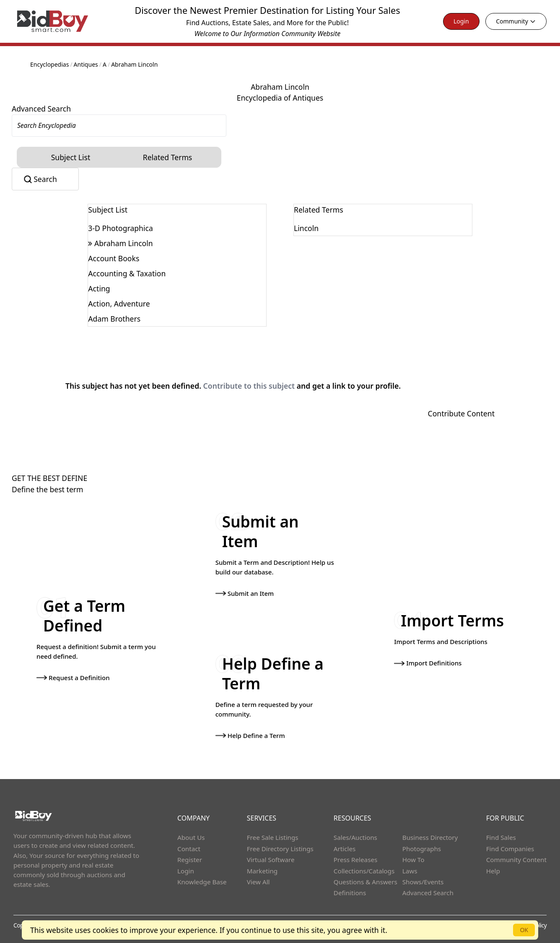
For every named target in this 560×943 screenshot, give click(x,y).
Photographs (422, 849)
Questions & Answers (366, 882)
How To (414, 860)
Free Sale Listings (273, 837)
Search (45, 179)
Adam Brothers (114, 319)
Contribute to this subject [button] (249, 386)
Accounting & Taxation (127, 273)
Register (190, 860)
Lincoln (306, 228)
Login (461, 21)
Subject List (71, 157)
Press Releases (355, 860)
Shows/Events (423, 882)
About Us (191, 837)
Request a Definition (73, 678)
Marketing (262, 871)
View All (258, 882)
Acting (99, 288)
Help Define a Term (250, 735)
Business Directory (430, 837)
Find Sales (501, 837)
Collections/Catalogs (364, 871)
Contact (189, 849)
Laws (410, 871)
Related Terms (168, 157)
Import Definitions (428, 663)
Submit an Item (245, 593)
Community (516, 21)
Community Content (516, 860)
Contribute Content (461, 413)
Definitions (350, 893)
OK (524, 930)
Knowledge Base (202, 882)
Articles (345, 849)
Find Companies (510, 849)
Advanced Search (41, 109)
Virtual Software (271, 860)
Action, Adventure (119, 304)
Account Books (114, 258)
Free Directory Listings (280, 849)
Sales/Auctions (355, 837)
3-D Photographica (120, 228)
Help (493, 871)
